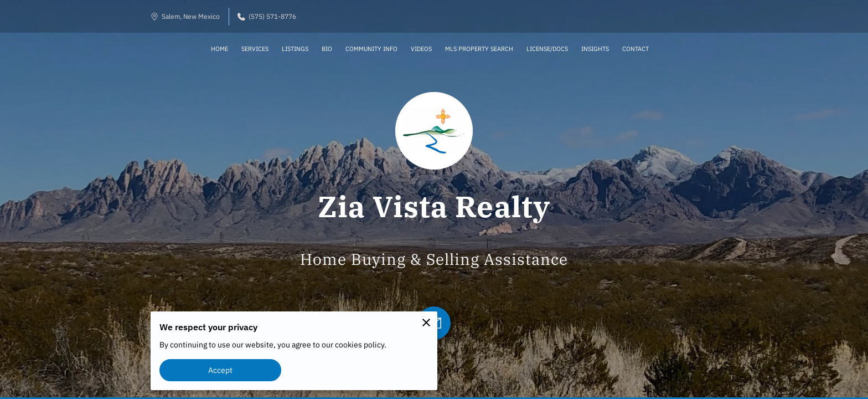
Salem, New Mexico (185, 16)
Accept (221, 370)
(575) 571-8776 (267, 16)
